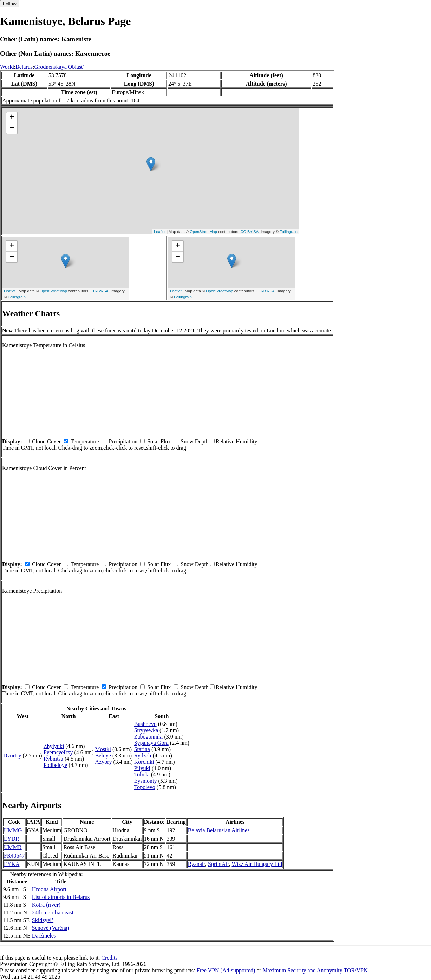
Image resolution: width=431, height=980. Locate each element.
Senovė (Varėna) (51, 928)
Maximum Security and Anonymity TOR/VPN (315, 970)
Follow (10, 4)
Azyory (104, 762)
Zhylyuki (54, 746)
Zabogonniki (149, 737)
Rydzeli (143, 756)
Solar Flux (159, 441)
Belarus (24, 67)
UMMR (13, 847)
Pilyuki (142, 768)
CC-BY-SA (249, 232)
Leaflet (160, 232)
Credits (109, 958)
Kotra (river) (46, 905)
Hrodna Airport (49, 889)
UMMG (13, 830)
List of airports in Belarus (61, 897)
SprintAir (218, 864)
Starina (142, 749)
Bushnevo (145, 724)
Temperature (85, 441)
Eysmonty (146, 781)
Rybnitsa (53, 759)
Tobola (142, 774)
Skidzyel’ (43, 920)
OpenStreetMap (203, 232)
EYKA (12, 864)
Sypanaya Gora (151, 743)
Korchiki (144, 762)
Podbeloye (55, 765)
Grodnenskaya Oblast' (59, 67)
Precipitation (123, 441)
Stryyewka (146, 730)
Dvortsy (12, 756)
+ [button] (12, 118)
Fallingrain (289, 232)
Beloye (103, 756)
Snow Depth (195, 441)
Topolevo (145, 787)
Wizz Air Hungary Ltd (257, 864)
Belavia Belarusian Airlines (219, 830)
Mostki (103, 749)
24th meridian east (53, 912)
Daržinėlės (44, 936)
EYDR (12, 839)
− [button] (12, 128)
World (7, 67)
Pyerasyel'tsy (58, 752)
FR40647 (14, 856)
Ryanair (197, 864)
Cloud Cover (46, 441)
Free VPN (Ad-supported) (226, 970)
